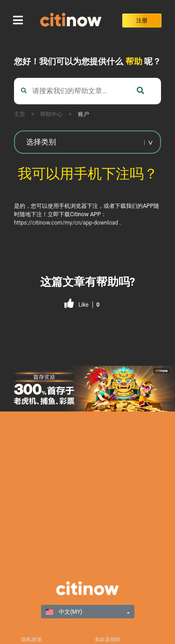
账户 (84, 114)
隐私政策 (32, 640)
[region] (87, 389)
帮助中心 (51, 114)
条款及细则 (108, 640)
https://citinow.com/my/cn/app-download (66, 223)
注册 (142, 21)
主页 (20, 114)
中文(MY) (64, 612)
